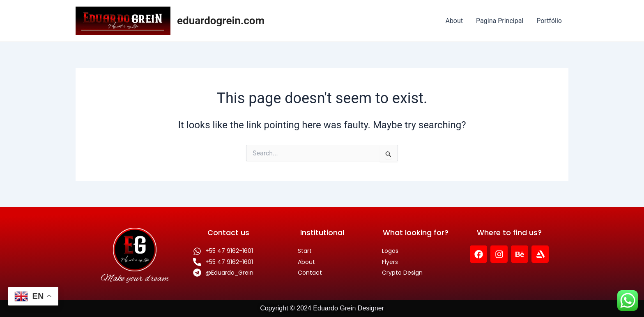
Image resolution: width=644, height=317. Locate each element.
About (454, 21)
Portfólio (549, 21)
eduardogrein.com (221, 21)
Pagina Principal (500, 21)
